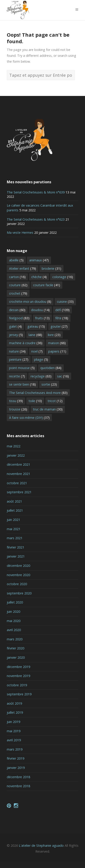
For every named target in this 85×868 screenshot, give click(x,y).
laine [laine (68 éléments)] (35, 335)
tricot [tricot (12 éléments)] (55, 401)
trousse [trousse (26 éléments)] (18, 409)
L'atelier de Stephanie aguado (41, 845)
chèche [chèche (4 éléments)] (39, 277)
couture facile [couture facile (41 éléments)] (47, 285)
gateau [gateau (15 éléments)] (36, 326)
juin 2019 (13, 722)
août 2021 (14, 501)
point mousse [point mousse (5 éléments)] (22, 368)
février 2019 (16, 758)
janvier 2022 (16, 455)
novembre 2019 (18, 676)
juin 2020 (13, 612)
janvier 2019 (16, 768)
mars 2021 (15, 538)
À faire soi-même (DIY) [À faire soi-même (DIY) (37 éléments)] (29, 418)
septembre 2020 (19, 593)
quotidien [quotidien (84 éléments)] (51, 368)
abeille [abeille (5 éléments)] (16, 260)
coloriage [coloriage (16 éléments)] (63, 277)
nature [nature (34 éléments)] (17, 351)
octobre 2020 (17, 584)
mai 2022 (14, 446)
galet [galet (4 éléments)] (15, 326)
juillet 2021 (15, 510)
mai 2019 (14, 731)
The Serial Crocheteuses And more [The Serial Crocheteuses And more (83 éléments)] (38, 393)
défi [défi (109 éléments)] (62, 310)
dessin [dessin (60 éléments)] (17, 310)
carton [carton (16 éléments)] (17, 277)
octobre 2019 (17, 685)
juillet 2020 (15, 602)
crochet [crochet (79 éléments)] (18, 293)
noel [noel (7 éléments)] (37, 351)
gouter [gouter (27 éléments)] (59, 326)
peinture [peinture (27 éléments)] (19, 359)
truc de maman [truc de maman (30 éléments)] (48, 409)
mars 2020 (15, 639)
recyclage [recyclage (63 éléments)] (41, 376)
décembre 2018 (18, 777)
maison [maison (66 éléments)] (57, 343)
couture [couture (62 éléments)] (18, 285)
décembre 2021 (18, 464)
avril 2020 (14, 630)
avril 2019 (14, 740)
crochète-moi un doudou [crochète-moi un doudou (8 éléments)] (30, 302)
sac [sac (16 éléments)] (63, 376)
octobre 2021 (17, 483)
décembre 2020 (18, 566)
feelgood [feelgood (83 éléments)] (19, 318)
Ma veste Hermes (20, 232)
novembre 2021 (18, 474)
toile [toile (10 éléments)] (35, 401)
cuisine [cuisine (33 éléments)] (65, 302)
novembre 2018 (18, 786)
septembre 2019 (19, 694)
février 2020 (16, 648)
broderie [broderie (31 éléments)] (51, 268)
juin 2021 (13, 520)
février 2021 (16, 547)
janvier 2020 (16, 657)
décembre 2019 (18, 667)
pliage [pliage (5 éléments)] (41, 359)
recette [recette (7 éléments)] (17, 376)
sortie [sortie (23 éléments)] (49, 384)
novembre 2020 (18, 575)
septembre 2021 (19, 492)
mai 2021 (14, 529)
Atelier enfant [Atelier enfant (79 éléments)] (23, 268)
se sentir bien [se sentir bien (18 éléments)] (22, 384)
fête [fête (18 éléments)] (62, 318)
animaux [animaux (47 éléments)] (39, 260)
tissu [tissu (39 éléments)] (16, 401)
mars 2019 (15, 749)
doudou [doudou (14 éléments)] (40, 310)
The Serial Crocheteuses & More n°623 (36, 219)
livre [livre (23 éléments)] (54, 335)
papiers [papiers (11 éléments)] (57, 351)
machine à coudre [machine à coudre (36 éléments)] (26, 343)
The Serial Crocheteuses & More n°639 (36, 192)
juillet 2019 (15, 712)
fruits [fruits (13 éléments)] (42, 318)
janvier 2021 (16, 556)
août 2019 (14, 703)
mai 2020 (14, 621)
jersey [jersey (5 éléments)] (16, 335)
